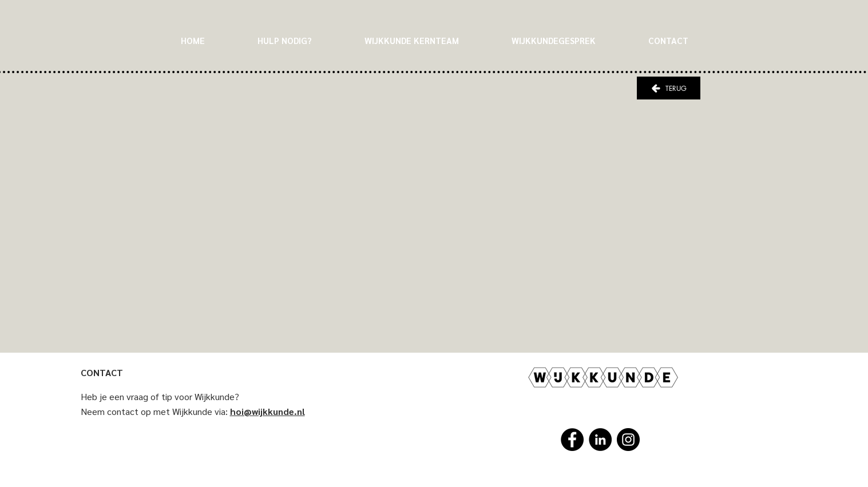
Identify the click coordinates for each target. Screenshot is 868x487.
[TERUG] (669, 88)
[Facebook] (572, 440)
